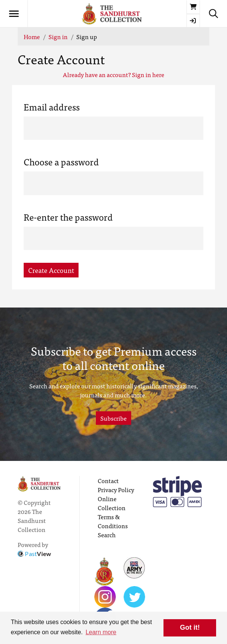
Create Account (51, 270)
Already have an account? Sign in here (113, 74)
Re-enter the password (68, 217)
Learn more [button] (101, 632)
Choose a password (61, 162)
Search (107, 535)
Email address (52, 107)
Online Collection (112, 503)
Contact (108, 480)
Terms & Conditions (113, 521)
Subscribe (113, 418)
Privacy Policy (116, 489)
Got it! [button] (190, 627)
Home (32, 36)
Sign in (58, 36)
